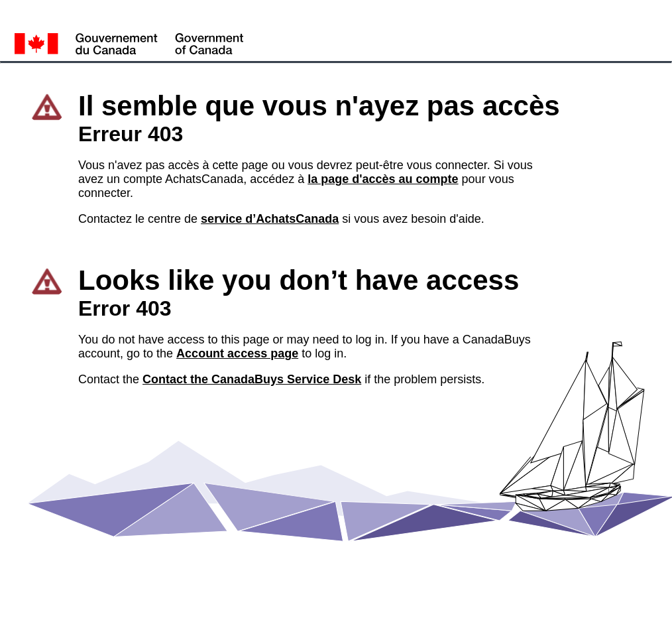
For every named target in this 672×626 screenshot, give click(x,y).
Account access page (237, 353)
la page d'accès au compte (383, 179)
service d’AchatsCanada (270, 219)
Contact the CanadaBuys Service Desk (252, 379)
